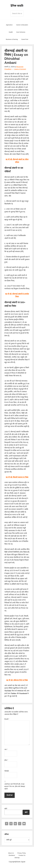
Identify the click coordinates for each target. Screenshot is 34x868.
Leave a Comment (20, 69)
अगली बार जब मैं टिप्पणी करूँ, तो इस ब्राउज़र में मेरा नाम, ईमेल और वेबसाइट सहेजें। (15, 786)
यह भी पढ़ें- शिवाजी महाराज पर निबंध (17, 477)
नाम (6, 749)
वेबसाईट (7, 771)
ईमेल (6, 760)
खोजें (6, 809)
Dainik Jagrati (17, 6)
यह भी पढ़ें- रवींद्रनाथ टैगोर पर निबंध (17, 680)
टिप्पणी (7, 719)
